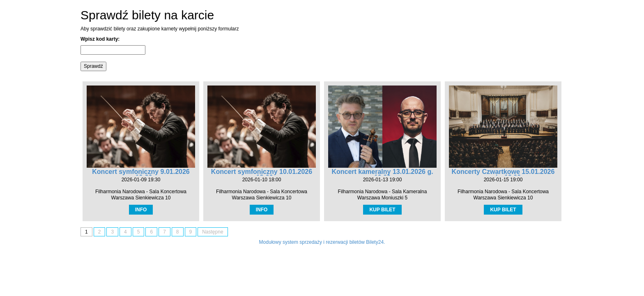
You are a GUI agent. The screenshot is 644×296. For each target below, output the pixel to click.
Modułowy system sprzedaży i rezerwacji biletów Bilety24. (322, 242)
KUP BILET (382, 210)
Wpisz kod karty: (100, 39)
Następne (213, 232)
